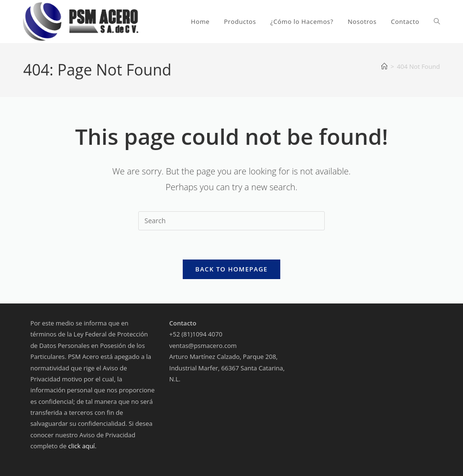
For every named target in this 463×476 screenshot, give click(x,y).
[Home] (384, 66)
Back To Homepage (231, 269)
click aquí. (83, 446)
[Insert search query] (231, 221)
